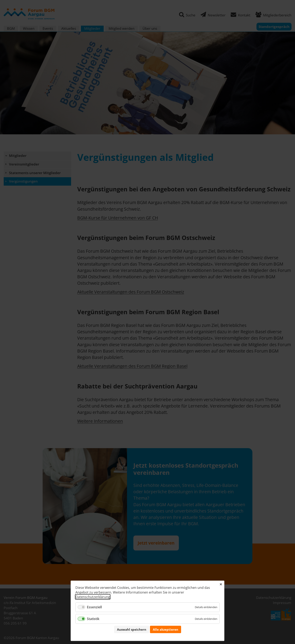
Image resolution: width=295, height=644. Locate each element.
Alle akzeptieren (166, 629)
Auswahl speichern (132, 629)
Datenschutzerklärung (93, 597)
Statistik (93, 619)
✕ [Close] (221, 584)
